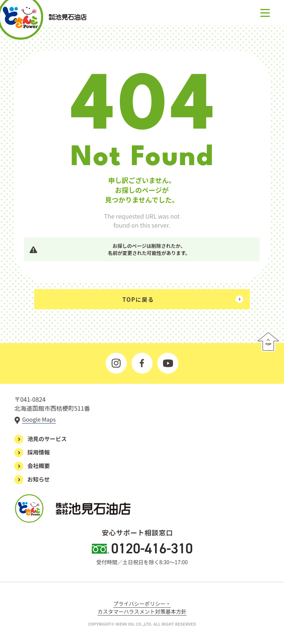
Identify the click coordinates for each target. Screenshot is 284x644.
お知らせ (39, 479)
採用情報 (39, 452)
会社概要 (39, 466)
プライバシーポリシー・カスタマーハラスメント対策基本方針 (142, 607)
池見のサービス (47, 439)
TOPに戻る (138, 299)
